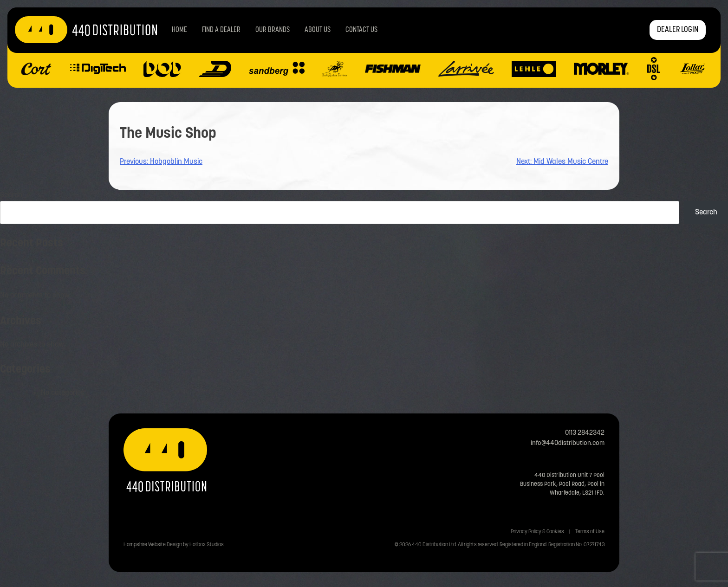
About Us (318, 30)
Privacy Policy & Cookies (537, 532)
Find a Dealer (221, 30)
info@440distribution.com (568, 443)
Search (11, 195)
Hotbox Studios (207, 545)
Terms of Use (590, 532)
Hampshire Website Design (153, 545)
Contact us (361, 30)
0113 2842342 (585, 433)
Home (179, 30)
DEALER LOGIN (678, 30)
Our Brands (273, 30)
